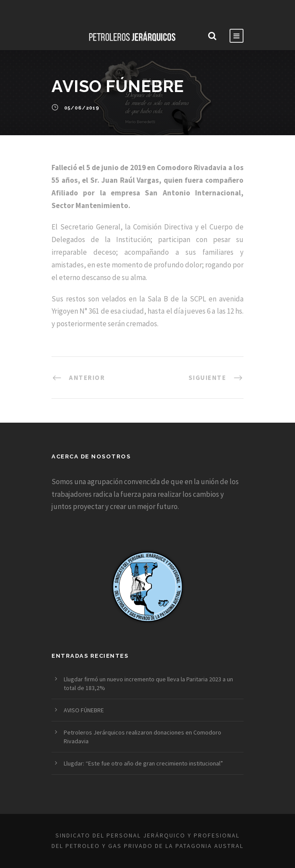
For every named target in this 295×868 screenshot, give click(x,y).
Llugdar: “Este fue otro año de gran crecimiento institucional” (143, 763)
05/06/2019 (82, 108)
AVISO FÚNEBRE (84, 710)
